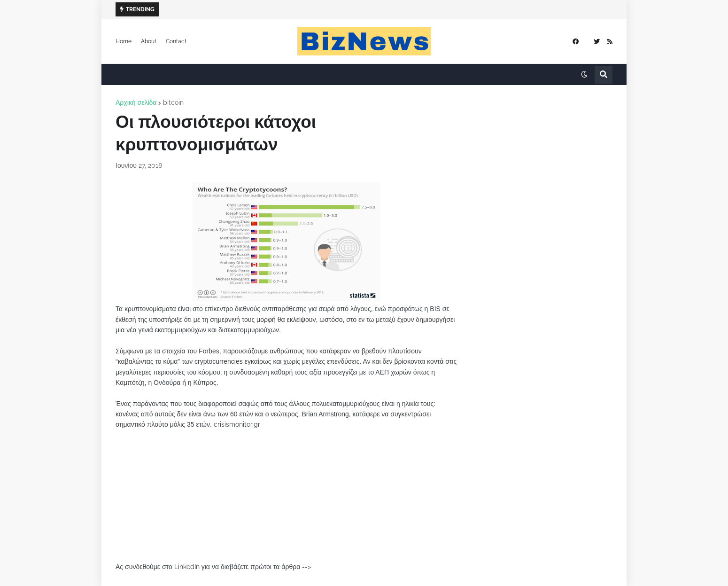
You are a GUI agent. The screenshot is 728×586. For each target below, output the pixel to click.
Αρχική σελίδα (136, 102)
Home (124, 41)
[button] (584, 75)
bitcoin (173, 102)
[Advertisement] (287, 496)
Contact (176, 41)
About (149, 41)
